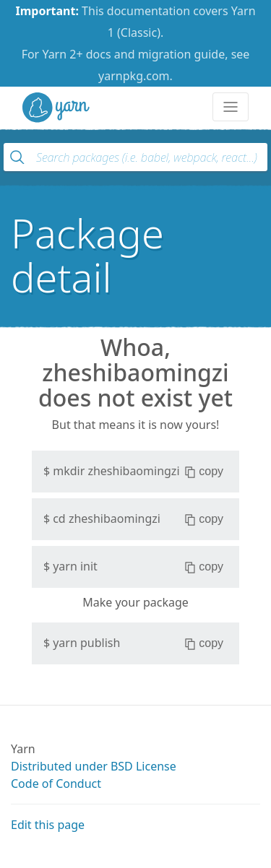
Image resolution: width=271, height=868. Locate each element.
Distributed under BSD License (94, 766)
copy (204, 472)
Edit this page (48, 825)
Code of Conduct (56, 784)
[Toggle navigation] (231, 107)
